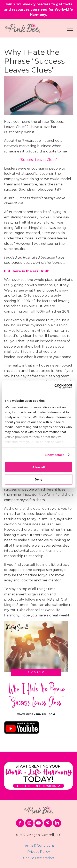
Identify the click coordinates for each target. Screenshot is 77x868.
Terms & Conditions (38, 845)
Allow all (38, 467)
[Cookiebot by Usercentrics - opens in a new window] (55, 386)
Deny (38, 479)
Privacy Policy (39, 852)
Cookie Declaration (39, 858)
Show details (55, 455)
